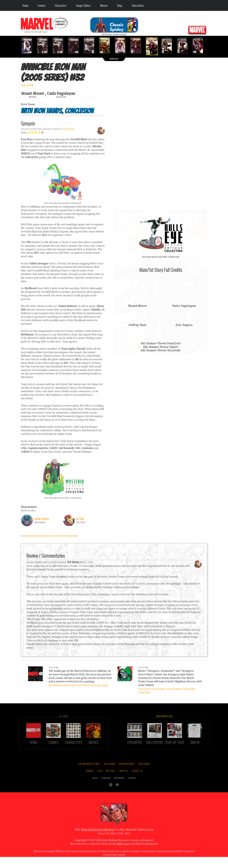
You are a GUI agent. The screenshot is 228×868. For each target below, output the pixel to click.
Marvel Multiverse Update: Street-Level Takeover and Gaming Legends (78, 685)
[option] (29, 45)
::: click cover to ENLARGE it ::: (161, 211)
